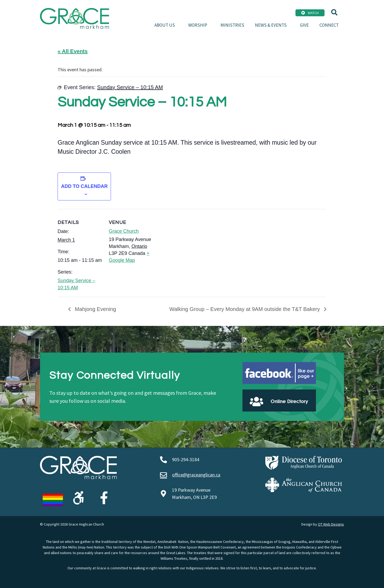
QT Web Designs (331, 524)
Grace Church (124, 231)
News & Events (272, 25)
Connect (329, 25)
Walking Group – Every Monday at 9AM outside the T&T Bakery (245, 309)
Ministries (232, 25)
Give (304, 25)
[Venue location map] (188, 246)
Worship (199, 25)
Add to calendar (84, 186)
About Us (166, 25)
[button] (334, 12)
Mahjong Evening (95, 309)
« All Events (73, 51)
